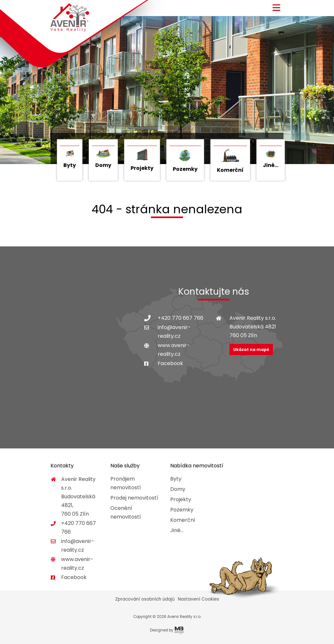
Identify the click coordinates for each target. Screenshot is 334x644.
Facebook (170, 363)
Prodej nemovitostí (134, 498)
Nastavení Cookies (199, 599)
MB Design (179, 630)
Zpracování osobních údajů (145, 599)
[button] (276, 10)
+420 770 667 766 (181, 318)
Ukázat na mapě (251, 350)
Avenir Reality (70, 18)
